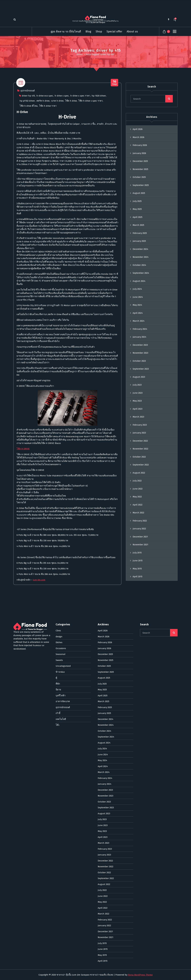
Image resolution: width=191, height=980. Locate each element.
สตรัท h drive (43, 199)
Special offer (114, 32)
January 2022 (139, 626)
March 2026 (138, 234)
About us (132, 32)
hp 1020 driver (99, 194)
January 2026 (139, 250)
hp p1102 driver (27, 199)
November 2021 (140, 642)
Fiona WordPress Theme (140, 975)
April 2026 (138, 226)
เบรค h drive (57, 199)
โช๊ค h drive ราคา (48, 204)
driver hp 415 (28, 194)
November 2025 (140, 266)
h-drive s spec (62, 194)
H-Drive (22, 210)
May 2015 (137, 666)
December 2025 (140, 258)
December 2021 (140, 634)
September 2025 (141, 282)
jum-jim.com (39, 678)
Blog (88, 32)
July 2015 (137, 650)
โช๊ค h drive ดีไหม (29, 204)
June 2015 (138, 658)
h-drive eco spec (45, 194)
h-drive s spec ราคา (80, 194)
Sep (115, 181)
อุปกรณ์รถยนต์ (28, 189)
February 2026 (140, 242)
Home (80, 54)
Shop (99, 32)
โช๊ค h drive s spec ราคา (91, 199)
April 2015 (138, 674)
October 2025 (139, 274)
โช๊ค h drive (71, 199)
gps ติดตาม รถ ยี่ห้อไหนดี (66, 32)
